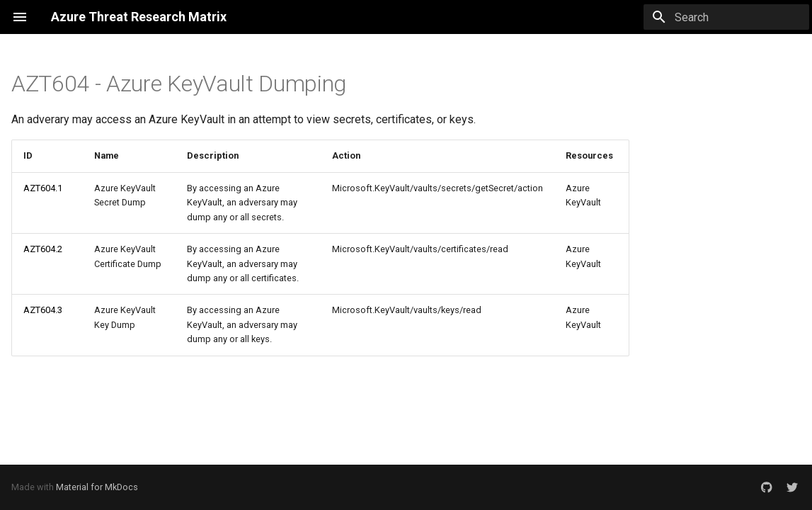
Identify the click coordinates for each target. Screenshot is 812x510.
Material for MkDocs (97, 487)
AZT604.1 (43, 188)
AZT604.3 (43, 310)
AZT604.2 (43, 249)
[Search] (726, 17)
